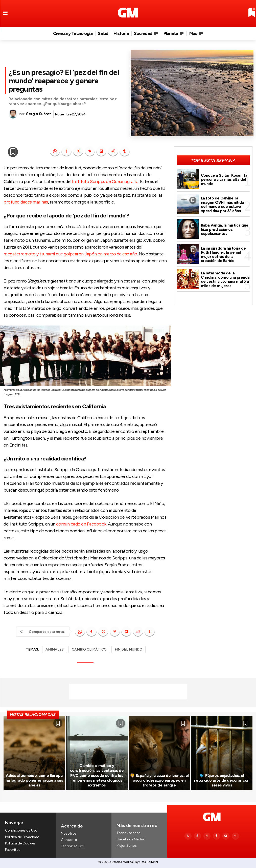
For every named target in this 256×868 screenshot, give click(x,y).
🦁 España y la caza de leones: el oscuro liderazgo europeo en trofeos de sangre (159, 780)
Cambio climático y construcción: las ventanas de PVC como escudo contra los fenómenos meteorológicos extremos (97, 775)
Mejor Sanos (127, 846)
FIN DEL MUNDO (129, 649)
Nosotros (69, 833)
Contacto (69, 840)
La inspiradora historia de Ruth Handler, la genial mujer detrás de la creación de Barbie (223, 255)
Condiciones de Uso (21, 830)
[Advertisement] (128, 692)
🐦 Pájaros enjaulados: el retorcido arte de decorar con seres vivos (222, 780)
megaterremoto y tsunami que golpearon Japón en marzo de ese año (70, 254)
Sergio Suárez (39, 114)
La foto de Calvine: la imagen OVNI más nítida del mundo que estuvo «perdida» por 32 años (222, 205)
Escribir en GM (72, 846)
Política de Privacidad (22, 837)
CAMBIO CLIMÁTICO (89, 649)
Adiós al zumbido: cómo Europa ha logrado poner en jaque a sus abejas (34, 780)
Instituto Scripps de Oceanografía (105, 181)
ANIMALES (55, 649)
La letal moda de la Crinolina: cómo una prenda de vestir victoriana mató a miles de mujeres (225, 279)
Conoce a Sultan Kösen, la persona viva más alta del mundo (224, 180)
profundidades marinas (26, 202)
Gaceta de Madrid (131, 839)
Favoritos (13, 849)
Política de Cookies (20, 843)
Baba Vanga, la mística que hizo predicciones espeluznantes (225, 229)
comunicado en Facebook (81, 524)
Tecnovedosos (129, 833)
